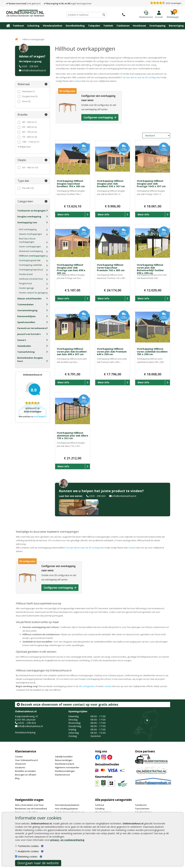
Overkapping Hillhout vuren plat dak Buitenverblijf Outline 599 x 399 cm (150, 269)
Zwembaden (24, 346)
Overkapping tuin (27, 222)
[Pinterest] (110, 757)
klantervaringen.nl (40, 417)
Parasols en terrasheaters (32, 328)
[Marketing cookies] (16, 856)
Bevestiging (176, 26)
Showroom (20, 764)
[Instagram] (104, 757)
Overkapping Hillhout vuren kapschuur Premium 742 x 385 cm (111, 267)
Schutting (33, 26)
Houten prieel (26, 274)
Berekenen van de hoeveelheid (31, 809)
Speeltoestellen (26, 322)
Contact (19, 757)
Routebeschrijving (25, 732)
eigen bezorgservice (68, 3)
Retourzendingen (64, 760)
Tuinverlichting (26, 352)
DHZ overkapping (28, 229)
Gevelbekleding (75, 26)
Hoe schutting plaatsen (67, 809)
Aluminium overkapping (31, 251)
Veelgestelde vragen (29, 800)
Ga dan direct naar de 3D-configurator (142, 77)
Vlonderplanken (52, 26)
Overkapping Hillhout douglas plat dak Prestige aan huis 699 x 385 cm (71, 269)
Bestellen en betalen (25, 771)
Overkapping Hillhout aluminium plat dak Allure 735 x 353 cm (72, 435)
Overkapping (157, 26)
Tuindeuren (141, 805)
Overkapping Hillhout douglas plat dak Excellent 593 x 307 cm (111, 183)
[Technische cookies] (16, 846)
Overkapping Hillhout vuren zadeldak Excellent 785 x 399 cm (152, 351)
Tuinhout (18, 26)
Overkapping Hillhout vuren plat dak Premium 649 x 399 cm (112, 351)
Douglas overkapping (29, 217)
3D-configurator (87, 686)
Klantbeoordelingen (65, 771)
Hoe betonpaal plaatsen (67, 805)
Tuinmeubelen (25, 304)
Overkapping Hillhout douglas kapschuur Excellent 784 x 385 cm (71, 183)
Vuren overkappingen (30, 246)
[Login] (159, 14)
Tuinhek (108, 26)
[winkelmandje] (173, 17)
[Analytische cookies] (16, 851)
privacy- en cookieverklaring (67, 840)
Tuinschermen (142, 809)
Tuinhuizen (123, 26)
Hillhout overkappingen (32, 256)
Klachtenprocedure (65, 764)
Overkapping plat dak (30, 260)
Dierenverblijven (26, 316)
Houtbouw (139, 26)
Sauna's (22, 340)
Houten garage (26, 288)
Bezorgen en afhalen (26, 775)
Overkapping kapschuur (31, 270)
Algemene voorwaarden (67, 767)
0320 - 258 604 (30, 66)
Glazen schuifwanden (29, 298)
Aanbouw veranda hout (31, 279)
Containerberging (27, 310)
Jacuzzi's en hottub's (29, 334)
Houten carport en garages (33, 293)
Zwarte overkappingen (30, 234)
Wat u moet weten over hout (29, 805)
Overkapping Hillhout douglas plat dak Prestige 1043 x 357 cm (151, 183)
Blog (17, 778)
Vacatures (20, 767)
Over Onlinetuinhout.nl (26, 760)
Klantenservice (25, 751)
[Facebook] (98, 757)
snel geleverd (23, 3)
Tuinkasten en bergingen (32, 211)
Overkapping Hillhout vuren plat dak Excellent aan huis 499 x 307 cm (72, 351)
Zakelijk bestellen (64, 757)
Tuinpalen (94, 26)
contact (78, 81)
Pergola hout (25, 283)
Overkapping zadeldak (30, 265)
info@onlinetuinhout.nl (34, 70)
